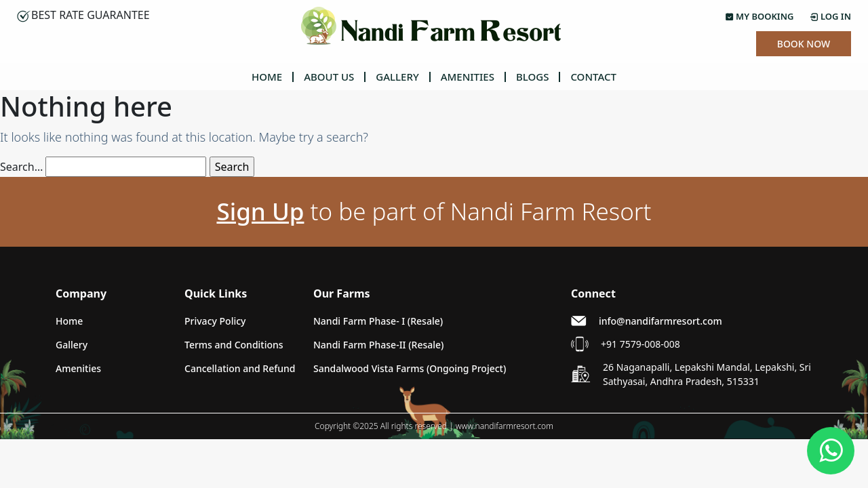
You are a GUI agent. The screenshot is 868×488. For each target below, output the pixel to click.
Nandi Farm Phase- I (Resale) (378, 321)
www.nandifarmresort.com (505, 426)
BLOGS (532, 77)
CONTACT (593, 77)
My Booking (760, 16)
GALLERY (397, 77)
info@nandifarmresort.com (660, 321)
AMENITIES (468, 77)
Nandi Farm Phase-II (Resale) (378, 345)
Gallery (72, 345)
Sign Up (260, 211)
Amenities (78, 368)
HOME (267, 77)
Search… (21, 167)
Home (69, 321)
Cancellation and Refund (240, 368)
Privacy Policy (215, 321)
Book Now (804, 44)
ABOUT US (329, 77)
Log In (831, 16)
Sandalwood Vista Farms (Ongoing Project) (410, 368)
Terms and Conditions (234, 345)
